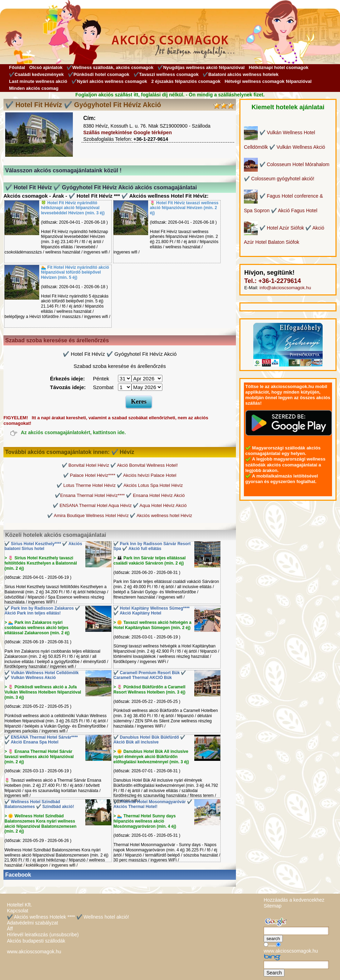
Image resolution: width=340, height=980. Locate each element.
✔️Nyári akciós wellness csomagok (109, 81)
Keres (139, 402)
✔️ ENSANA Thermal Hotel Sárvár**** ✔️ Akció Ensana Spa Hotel (41, 740)
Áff (10, 929)
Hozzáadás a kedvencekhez (294, 900)
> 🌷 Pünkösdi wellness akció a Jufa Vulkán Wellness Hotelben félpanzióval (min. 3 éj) (43, 692)
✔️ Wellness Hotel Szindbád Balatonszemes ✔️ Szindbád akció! (39, 804)
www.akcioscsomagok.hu (34, 952)
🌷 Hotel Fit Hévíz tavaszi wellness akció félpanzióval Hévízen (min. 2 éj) (184, 208)
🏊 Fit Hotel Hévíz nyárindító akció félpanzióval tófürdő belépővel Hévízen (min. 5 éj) (75, 273)
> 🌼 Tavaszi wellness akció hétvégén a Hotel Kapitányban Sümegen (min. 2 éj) (152, 625)
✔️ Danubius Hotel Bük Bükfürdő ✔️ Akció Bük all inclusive (149, 740)
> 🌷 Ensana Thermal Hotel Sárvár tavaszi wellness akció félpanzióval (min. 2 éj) (39, 757)
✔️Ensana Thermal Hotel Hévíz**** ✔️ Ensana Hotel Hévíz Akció (120, 495)
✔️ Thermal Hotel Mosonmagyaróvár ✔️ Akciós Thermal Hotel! (153, 804)
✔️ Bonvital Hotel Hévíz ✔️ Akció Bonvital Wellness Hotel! (120, 465)
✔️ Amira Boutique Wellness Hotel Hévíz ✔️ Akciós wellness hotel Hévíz (120, 515)
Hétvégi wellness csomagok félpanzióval (268, 81)
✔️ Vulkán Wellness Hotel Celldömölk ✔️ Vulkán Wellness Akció (42, 675)
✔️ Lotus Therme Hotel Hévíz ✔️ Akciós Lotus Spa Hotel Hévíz (120, 485)
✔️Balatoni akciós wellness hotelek (240, 74)
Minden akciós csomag (34, 88)
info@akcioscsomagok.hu (285, 288)
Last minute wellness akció (38, 81)
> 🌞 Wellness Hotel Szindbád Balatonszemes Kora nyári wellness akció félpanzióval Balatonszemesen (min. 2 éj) (40, 824)
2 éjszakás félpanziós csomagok (186, 81)
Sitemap (273, 906)
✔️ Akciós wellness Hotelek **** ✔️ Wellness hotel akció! (68, 917)
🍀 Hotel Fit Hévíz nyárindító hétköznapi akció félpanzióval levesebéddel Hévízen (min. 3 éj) (73, 208)
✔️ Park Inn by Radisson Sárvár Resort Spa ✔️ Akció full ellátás (152, 546)
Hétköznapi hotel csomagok (279, 67)
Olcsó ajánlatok (46, 67)
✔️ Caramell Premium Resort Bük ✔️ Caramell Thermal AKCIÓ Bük (150, 675)
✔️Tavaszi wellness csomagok (166, 74)
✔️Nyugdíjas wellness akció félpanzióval (201, 67)
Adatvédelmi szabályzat (32, 923)
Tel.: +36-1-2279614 (273, 281)
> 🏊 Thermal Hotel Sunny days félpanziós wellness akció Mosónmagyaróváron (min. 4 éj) (145, 821)
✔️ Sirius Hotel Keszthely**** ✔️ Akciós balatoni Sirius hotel (43, 546)
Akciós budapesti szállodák (36, 941)
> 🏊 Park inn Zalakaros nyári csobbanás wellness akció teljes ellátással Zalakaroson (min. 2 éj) (37, 628)
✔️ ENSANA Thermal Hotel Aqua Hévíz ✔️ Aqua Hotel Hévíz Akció (120, 505)
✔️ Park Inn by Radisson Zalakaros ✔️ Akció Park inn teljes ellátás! (42, 611)
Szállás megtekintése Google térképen (127, 132)
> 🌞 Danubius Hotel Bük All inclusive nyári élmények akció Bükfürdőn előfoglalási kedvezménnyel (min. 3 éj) (151, 757)
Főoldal (17, 67)
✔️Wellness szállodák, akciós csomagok (110, 67)
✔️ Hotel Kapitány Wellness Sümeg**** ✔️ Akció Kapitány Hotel (152, 611)
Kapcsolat (18, 911)
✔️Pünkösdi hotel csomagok (99, 74)
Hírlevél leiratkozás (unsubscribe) (43, 935)
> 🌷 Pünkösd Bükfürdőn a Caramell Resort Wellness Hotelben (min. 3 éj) (149, 690)
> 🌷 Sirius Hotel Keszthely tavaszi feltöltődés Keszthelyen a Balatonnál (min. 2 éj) (41, 563)
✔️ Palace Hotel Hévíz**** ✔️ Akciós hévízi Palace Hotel (120, 475)
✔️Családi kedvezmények (36, 74)
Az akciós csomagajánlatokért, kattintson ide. (73, 433)
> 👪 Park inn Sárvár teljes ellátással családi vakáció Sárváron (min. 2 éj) (150, 561)
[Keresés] (296, 931)
